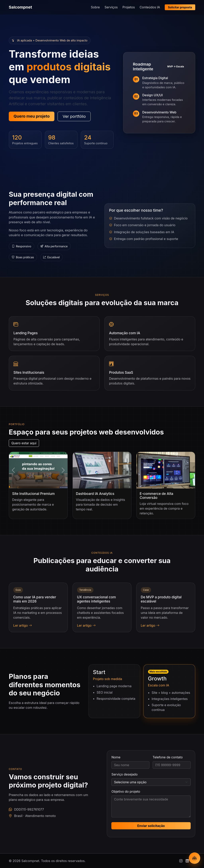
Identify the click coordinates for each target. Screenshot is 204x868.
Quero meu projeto (32, 116)
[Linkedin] (187, 861)
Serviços (111, 7)
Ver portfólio (74, 116)
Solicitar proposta (180, 7)
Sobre (95, 7)
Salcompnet (20, 7)
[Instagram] (181, 861)
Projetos (129, 7)
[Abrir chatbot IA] (195, 858)
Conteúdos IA (150, 7)
